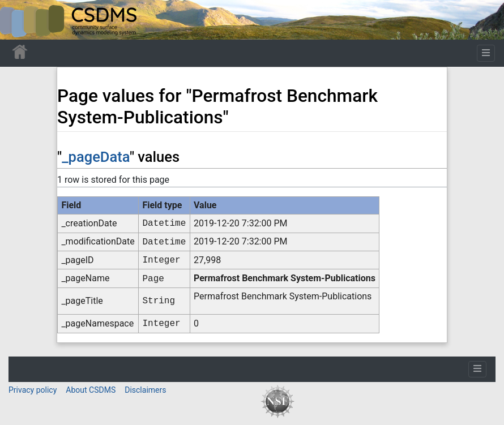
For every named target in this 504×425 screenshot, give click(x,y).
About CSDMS (91, 390)
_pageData (96, 157)
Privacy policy (33, 390)
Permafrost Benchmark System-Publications (285, 278)
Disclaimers (145, 390)
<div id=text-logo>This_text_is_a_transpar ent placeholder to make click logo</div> (18, 20)
